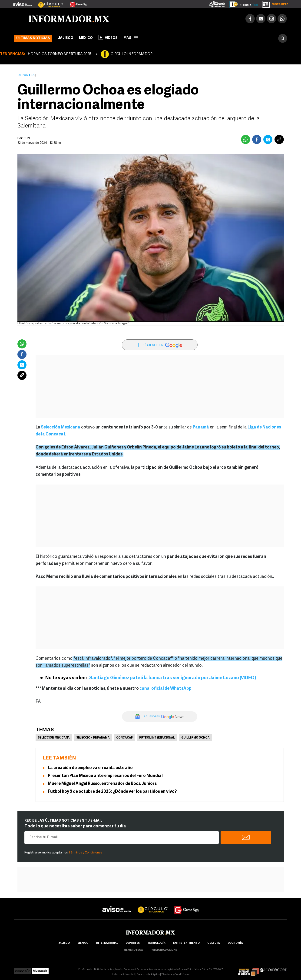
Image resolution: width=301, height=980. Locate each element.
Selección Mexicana (60, 427)
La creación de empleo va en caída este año (90, 768)
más (131, 38)
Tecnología (156, 943)
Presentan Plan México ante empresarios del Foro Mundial (105, 776)
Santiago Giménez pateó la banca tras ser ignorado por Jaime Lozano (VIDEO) (173, 678)
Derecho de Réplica (148, 975)
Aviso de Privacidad (123, 975)
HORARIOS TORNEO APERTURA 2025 (59, 54)
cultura (214, 943)
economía (235, 943)
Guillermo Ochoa (195, 738)
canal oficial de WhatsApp (165, 689)
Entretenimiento (186, 943)
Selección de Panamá (93, 738)
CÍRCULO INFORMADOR (132, 54)
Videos (108, 37)
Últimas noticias (33, 38)
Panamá (201, 427)
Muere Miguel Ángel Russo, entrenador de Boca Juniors (102, 784)
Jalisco (66, 38)
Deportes (26, 75)
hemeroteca (133, 950)
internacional (107, 943)
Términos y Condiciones (85, 853)
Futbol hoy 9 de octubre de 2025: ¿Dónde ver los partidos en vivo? (112, 792)
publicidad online (164, 950)
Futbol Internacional (157, 738)
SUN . (27, 138)
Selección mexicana (54, 738)
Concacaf (124, 738)
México (86, 38)
